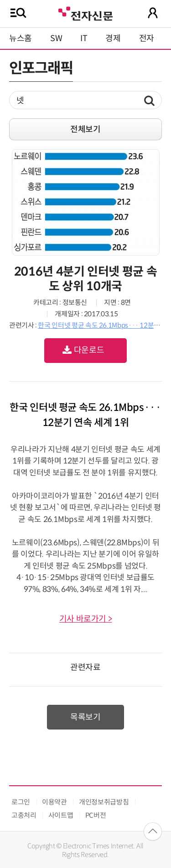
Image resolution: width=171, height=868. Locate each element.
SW (56, 38)
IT (84, 38)
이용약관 (54, 802)
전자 (147, 38)
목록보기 (85, 717)
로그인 (21, 802)
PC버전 (96, 815)
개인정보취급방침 (104, 802)
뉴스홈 (21, 38)
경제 (113, 38)
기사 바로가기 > (86, 619)
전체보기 (85, 129)
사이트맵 (61, 815)
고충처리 (24, 815)
